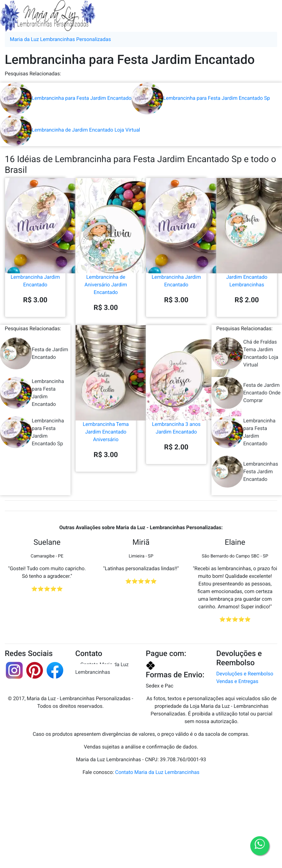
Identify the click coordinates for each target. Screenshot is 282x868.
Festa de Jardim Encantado (34, 353)
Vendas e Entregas (237, 681)
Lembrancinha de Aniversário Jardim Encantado (106, 259)
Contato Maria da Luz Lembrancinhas (102, 668)
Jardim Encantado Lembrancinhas (247, 255)
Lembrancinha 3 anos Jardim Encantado (176, 402)
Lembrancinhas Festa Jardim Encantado (245, 472)
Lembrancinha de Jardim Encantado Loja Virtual (70, 130)
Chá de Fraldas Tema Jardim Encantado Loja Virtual (245, 353)
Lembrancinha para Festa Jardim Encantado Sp (201, 98)
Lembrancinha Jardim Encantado (35, 255)
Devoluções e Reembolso (245, 674)
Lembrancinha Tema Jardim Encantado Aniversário (106, 406)
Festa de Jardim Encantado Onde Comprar (246, 393)
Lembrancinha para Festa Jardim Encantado (66, 98)
